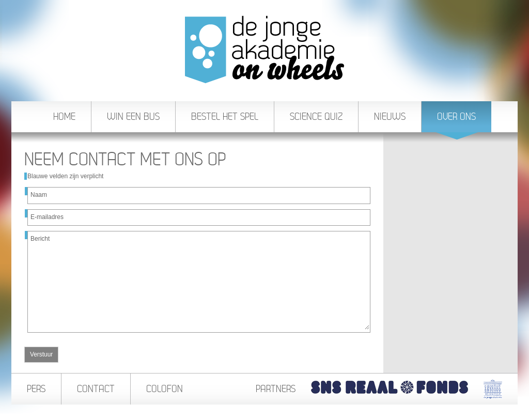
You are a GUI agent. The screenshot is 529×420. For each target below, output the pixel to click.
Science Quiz (316, 116)
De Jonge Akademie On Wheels (264, 49)
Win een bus (133, 116)
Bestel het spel (225, 116)
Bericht (40, 239)
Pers (36, 389)
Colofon (165, 389)
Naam (39, 195)
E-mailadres (47, 217)
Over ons (457, 122)
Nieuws (390, 116)
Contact (96, 389)
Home (64, 116)
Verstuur (41, 354)
